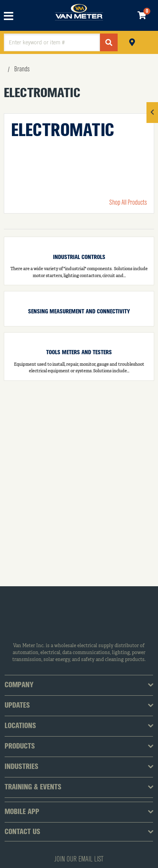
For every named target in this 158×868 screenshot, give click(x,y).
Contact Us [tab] (22, 832)
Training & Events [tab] (33, 787)
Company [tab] (19, 685)
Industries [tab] (22, 767)
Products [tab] (20, 747)
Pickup (132, 41)
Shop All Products (128, 203)
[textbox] (52, 42)
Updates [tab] (17, 706)
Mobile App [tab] (22, 812)
